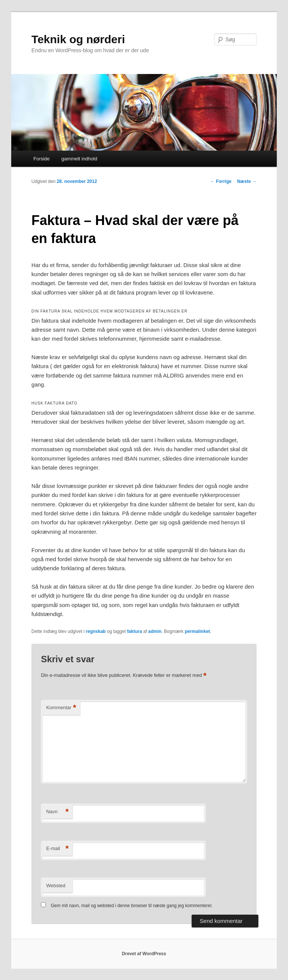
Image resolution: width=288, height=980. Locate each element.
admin (155, 631)
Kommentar (61, 708)
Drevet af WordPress (144, 954)
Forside (41, 159)
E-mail (57, 849)
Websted (56, 886)
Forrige (221, 181)
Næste (247, 181)
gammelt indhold (79, 159)
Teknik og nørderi (78, 39)
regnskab (96, 631)
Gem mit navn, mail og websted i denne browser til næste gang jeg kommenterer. (132, 906)
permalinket (197, 631)
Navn (57, 812)
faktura (135, 631)
